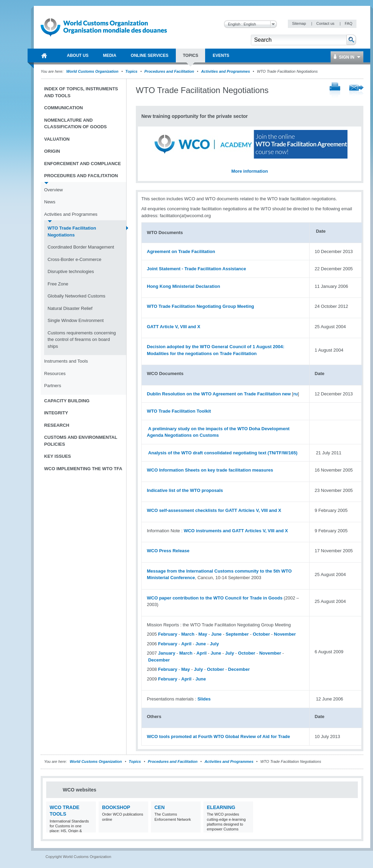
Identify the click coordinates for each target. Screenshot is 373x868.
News (50, 202)
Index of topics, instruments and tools (81, 92)
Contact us (326, 23)
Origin (52, 151)
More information (250, 171)
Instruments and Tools (66, 361)
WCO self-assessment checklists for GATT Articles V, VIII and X (214, 510)
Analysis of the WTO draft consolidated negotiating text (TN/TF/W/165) (223, 453)
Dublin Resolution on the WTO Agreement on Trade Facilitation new (219, 394)
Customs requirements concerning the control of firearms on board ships (82, 340)
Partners (53, 386)
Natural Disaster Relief (70, 308)
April (186, 644)
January (167, 653)
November (285, 634)
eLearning (221, 807)
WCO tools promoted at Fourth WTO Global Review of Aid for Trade (218, 736)
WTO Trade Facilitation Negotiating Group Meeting (200, 306)
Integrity (56, 413)
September (237, 634)
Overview (53, 190)
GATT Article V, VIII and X (174, 327)
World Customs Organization (93, 71)
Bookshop (116, 807)
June (216, 634)
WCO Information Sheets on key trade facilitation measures (210, 470)
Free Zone (58, 284)
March (188, 634)
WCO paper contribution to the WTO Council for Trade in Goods (215, 598)
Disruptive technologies (71, 271)
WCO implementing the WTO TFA (83, 469)
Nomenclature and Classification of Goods (75, 124)
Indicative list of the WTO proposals (185, 490)
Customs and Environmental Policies (81, 441)
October (261, 634)
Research (57, 425)
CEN (160, 807)
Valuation (57, 139)
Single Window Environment (76, 320)
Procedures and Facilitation (169, 71)
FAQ (349, 23)
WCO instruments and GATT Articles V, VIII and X (236, 531)
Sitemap (299, 23)
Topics (132, 71)
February (168, 634)
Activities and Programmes (225, 71)
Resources (55, 374)
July (214, 644)
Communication (63, 108)
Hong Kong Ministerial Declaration (183, 286)
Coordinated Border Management (81, 247)
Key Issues (58, 456)
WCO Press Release (168, 551)
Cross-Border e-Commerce (74, 259)
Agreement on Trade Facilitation (181, 251)
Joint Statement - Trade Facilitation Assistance (196, 269)
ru (296, 394)
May (203, 634)
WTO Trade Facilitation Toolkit (179, 411)
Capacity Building (67, 401)
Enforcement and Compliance (83, 164)
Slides (204, 699)
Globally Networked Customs (77, 296)
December (159, 660)
